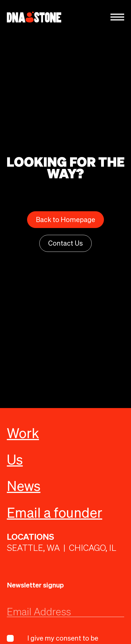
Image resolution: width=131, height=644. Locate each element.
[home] (34, 17)
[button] (117, 17)
